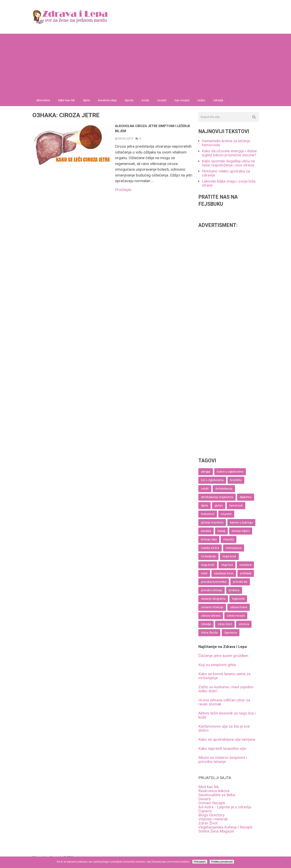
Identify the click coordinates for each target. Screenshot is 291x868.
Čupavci (205, 811)
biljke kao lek (67, 100)
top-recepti (183, 100)
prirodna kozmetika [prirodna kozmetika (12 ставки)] (214, 582)
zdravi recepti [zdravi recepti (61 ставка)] (236, 616)
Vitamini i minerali (213, 819)
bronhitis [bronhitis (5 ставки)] (236, 480)
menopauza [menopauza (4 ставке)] (234, 548)
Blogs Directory (211, 815)
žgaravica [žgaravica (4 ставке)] (231, 633)
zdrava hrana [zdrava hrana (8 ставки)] (239, 607)
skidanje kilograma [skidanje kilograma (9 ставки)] (213, 599)
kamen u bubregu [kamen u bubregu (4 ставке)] (241, 523)
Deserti (204, 799)
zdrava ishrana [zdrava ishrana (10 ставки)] (211, 616)
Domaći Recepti (212, 803)
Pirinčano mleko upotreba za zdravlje (226, 173)
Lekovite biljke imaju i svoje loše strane (229, 183)
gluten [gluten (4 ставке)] (219, 506)
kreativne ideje (108, 100)
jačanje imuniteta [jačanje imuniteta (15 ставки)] (212, 523)
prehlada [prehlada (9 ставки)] (246, 573)
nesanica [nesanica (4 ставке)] (245, 565)
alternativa (43, 100)
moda (146, 100)
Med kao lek (209, 787)
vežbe (202, 100)
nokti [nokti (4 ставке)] (204, 573)
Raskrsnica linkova (214, 791)
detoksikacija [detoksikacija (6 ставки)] (224, 489)
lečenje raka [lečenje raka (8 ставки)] (209, 540)
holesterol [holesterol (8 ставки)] (208, 514)
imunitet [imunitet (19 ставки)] (226, 514)
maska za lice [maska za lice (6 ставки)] (210, 548)
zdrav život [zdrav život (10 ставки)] (225, 624)
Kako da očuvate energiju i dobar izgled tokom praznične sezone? (229, 153)
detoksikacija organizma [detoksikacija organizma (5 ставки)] (217, 497)
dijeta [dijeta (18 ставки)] (205, 506)
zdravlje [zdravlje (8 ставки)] (206, 624)
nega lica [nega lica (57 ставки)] (227, 565)
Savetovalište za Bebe (217, 795)
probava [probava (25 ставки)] (234, 590)
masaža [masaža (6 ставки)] (229, 540)
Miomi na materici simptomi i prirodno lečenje (223, 760)
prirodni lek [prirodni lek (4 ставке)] (240, 582)
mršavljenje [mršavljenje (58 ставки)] (208, 557)
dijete (87, 100)
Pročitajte (123, 190)
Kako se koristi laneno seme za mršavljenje (224, 676)
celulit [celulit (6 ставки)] (205, 489)
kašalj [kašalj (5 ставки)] (221, 531)
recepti (162, 100)
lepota (130, 100)
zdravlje (219, 100)
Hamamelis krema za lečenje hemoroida (226, 143)
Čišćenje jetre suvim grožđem (223, 656)
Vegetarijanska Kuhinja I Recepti (225, 827)
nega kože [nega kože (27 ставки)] (208, 565)
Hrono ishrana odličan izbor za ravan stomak (224, 702)
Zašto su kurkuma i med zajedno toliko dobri (226, 689)
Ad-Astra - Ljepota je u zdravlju (225, 807)
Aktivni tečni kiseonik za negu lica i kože (227, 715)
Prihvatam (200, 862)
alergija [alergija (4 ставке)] (206, 472)
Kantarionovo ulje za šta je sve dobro (224, 729)
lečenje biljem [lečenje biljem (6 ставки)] (241, 531)
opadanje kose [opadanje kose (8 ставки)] (224, 573)
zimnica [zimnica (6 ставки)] (244, 624)
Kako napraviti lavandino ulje (222, 749)
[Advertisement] (146, 64)
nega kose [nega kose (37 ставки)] (229, 557)
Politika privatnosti (222, 862)
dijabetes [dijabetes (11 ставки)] (246, 497)
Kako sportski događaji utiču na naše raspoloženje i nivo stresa (228, 163)
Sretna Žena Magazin (216, 831)
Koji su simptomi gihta (217, 665)
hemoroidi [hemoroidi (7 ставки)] (236, 506)
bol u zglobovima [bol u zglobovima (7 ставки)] (212, 480)
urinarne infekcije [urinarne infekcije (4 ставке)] (212, 607)
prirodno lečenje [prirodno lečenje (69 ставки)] (212, 590)
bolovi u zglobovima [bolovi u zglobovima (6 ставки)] (230, 472)
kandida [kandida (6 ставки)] (206, 531)
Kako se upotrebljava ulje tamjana (227, 740)
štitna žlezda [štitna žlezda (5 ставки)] (209, 633)
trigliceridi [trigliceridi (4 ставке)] (238, 599)
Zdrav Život (208, 823)
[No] (286, 862)
